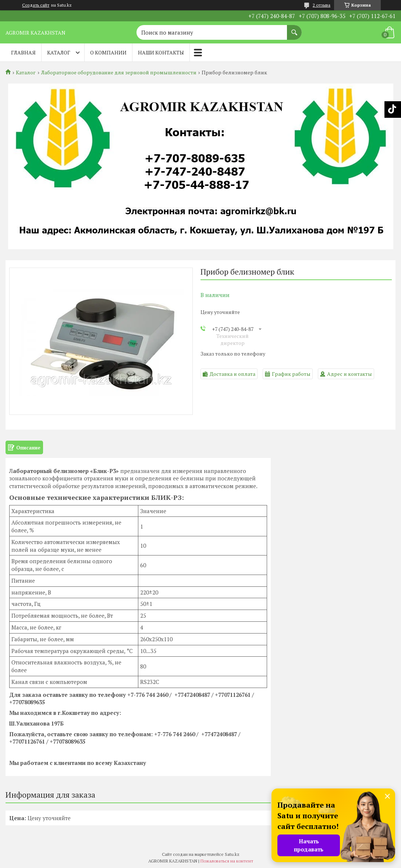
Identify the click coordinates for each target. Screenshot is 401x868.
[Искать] (294, 29)
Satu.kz (232, 854)
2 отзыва (322, 5)
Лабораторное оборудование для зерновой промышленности (119, 73)
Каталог (59, 52)
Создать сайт (36, 5)
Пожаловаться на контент (227, 861)
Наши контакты (161, 52)
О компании (108, 52)
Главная (23, 52)
